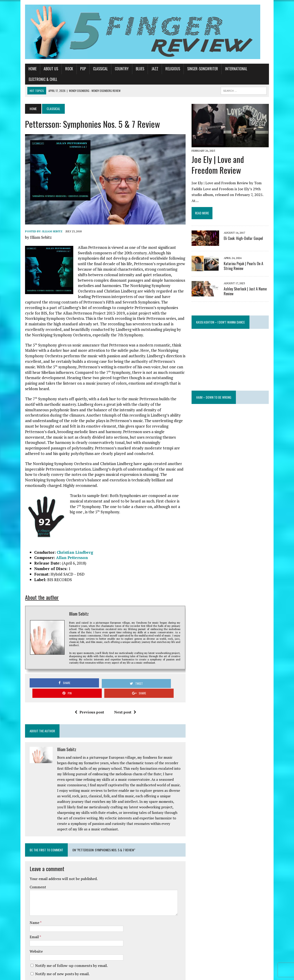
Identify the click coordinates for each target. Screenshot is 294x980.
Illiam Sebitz (42, 229)
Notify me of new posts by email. (52, 930)
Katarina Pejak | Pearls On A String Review (252, 253)
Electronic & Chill (258, 69)
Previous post (86, 674)
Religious (162, 69)
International (226, 69)
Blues (130, 69)
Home (22, 69)
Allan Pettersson (62, 533)
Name (24, 879)
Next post (122, 674)
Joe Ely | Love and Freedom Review (236, 158)
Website (26, 908)
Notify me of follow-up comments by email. (61, 922)
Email (24, 893)
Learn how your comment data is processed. (116, 963)
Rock (59, 69)
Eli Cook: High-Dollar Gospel (247, 226)
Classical (90, 69)
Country (111, 69)
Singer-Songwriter (192, 69)
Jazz (144, 69)
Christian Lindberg (65, 527)
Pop (73, 69)
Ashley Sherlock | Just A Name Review (249, 279)
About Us (41, 69)
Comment (28, 843)
